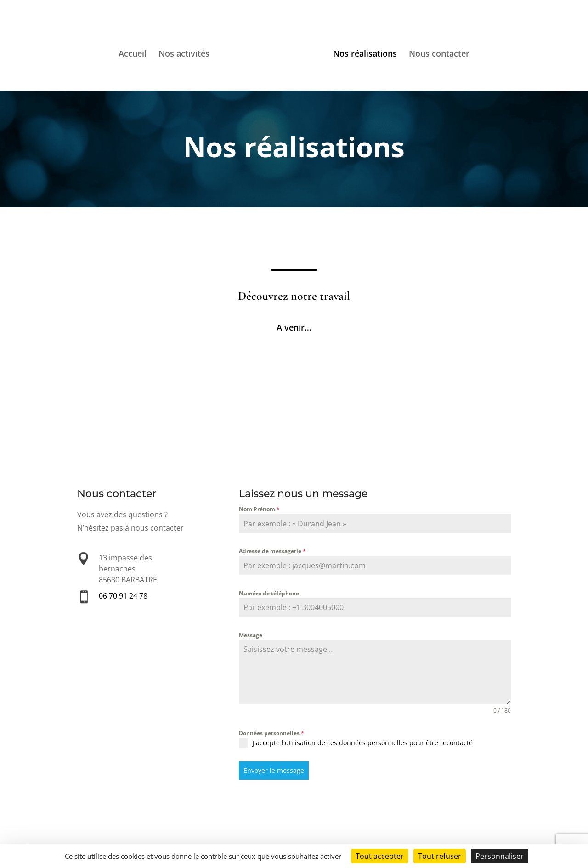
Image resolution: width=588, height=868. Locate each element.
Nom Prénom (259, 509)
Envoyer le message (274, 770)
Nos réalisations (365, 54)
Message (251, 635)
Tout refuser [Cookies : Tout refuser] (440, 856)
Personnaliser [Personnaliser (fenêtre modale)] (500, 856)
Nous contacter (439, 54)
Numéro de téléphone (269, 593)
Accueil (133, 54)
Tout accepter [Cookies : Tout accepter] (380, 856)
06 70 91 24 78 (123, 596)
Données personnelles (271, 733)
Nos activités (184, 54)
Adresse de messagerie (272, 551)
